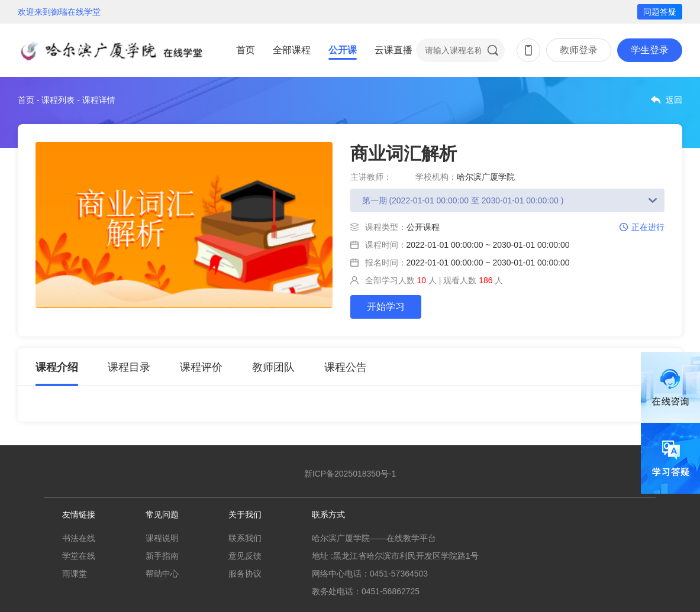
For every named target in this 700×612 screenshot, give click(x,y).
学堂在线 (79, 556)
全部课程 (292, 50)
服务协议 (245, 574)
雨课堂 (75, 574)
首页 (246, 50)
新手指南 (162, 556)
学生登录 (650, 50)
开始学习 (386, 307)
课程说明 (162, 538)
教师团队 (273, 367)
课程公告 (346, 367)
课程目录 (129, 367)
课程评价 (201, 367)
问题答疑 (660, 12)
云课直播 (393, 50)
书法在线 (79, 538)
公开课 (343, 50)
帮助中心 (162, 574)
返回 (674, 100)
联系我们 (245, 538)
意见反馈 (245, 556)
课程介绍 (57, 367)
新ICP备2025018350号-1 (350, 474)
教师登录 (579, 50)
